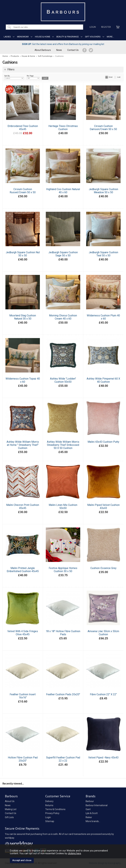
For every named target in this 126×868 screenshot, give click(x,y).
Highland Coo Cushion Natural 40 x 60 (63, 191)
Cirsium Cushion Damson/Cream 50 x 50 (103, 128)
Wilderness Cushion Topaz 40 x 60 (23, 380)
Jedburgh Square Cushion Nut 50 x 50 (23, 254)
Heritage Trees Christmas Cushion (63, 128)
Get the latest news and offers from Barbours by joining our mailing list (63, 44)
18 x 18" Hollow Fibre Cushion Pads (63, 633)
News (59, 50)
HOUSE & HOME (43, 37)
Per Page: (33, 77)
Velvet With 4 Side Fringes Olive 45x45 (23, 633)
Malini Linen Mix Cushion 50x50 (63, 506)
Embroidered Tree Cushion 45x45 (23, 128)
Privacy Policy (52, 813)
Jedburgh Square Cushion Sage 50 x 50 (63, 254)
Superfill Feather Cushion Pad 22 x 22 (63, 759)
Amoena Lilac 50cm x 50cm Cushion (103, 633)
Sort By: (14, 77)
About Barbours (43, 50)
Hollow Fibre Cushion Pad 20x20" (23, 759)
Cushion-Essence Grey (103, 568)
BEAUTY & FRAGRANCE (68, 37)
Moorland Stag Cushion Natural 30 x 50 (23, 317)
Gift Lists (9, 817)
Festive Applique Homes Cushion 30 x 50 (63, 570)
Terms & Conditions (55, 809)
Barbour (90, 801)
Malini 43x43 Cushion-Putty (103, 442)
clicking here (74, 853)
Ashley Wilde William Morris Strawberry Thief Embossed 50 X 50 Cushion (63, 445)
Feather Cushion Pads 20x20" (63, 694)
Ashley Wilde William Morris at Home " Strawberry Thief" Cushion (23, 445)
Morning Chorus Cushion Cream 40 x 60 (63, 317)
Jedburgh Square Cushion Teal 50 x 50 (103, 254)
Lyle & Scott (92, 813)
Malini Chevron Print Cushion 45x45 (23, 506)
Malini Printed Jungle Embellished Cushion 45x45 (23, 570)
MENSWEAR (23, 37)
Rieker (89, 817)
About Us (10, 801)
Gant (88, 809)
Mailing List (11, 809)
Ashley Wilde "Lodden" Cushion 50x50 (63, 380)
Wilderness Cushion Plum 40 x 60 (103, 317)
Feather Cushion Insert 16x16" (23, 696)
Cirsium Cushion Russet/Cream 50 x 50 (23, 191)
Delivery (49, 801)
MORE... (110, 37)
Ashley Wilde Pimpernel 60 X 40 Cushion (103, 380)
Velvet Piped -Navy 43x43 (103, 758)
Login (93, 27)
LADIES (7, 37)
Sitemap (50, 821)
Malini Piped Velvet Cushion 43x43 (103, 506)
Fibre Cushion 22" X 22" (103, 694)
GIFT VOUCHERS (93, 37)
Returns (49, 805)
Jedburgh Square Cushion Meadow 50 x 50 (103, 191)
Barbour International (97, 805)
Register (106, 27)
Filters (11, 70)
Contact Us (73, 50)
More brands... (93, 821)
